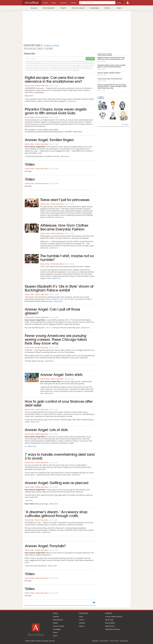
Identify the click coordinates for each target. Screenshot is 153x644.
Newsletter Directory (113, 629)
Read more (72, 101)
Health (63, 8)
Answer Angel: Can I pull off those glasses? (52, 311)
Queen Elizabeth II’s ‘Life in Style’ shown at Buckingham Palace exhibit (59, 288)
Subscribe (90, 59)
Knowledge (94, 8)
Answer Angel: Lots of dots (46, 429)
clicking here (76, 70)
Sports (119, 8)
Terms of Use (114, 641)
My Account (109, 620)
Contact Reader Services (114, 617)
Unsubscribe (124, 641)
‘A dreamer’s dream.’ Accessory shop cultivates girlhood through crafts (56, 513)
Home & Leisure (78, 8)
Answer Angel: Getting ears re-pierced (56, 482)
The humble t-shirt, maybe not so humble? (67, 257)
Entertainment (49, 8)
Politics (107, 8)
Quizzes (82, 626)
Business (34, 8)
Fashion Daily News (42, 86)
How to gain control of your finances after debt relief (59, 403)
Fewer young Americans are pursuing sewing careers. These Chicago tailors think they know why (56, 339)
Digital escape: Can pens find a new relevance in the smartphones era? (55, 79)
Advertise (95, 641)
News (81, 617)
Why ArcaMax (110, 623)
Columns (82, 623)
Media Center (110, 626)
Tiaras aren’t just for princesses (65, 199)
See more (125, 124)
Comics (82, 620)
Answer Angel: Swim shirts (61, 374)
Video (30, 164)
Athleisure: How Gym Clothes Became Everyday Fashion (64, 227)
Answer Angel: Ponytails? (45, 546)
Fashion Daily (29, 86)
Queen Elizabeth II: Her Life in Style (59, 299)
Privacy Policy (104, 641)
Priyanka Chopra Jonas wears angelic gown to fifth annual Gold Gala (56, 111)
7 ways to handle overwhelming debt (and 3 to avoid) (60, 456)
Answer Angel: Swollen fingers (49, 139)
